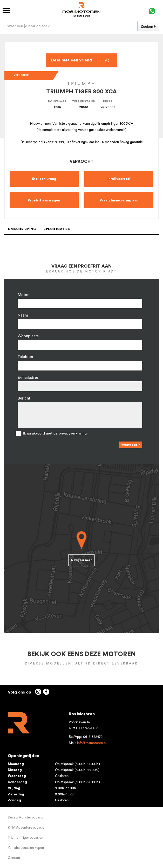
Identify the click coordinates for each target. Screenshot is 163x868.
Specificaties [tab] (57, 229)
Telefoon (25, 357)
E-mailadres (28, 378)
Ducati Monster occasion (26, 817)
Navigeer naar (81, 560)
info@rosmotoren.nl (92, 743)
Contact (14, 858)
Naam (23, 315)
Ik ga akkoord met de (55, 433)
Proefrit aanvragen (44, 200)
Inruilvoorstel (119, 179)
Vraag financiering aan (119, 200)
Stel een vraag (44, 179)
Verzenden (129, 445)
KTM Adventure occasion (27, 827)
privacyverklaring (73, 433)
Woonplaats (28, 336)
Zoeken (147, 27)
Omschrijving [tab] (22, 229)
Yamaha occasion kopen (26, 848)
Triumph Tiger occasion (25, 838)
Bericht (24, 398)
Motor (23, 295)
